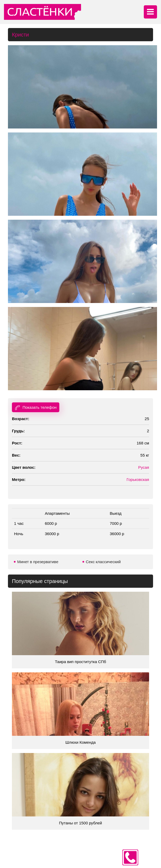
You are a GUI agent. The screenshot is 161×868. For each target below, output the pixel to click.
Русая (144, 467)
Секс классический (103, 562)
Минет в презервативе (38, 562)
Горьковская (138, 479)
